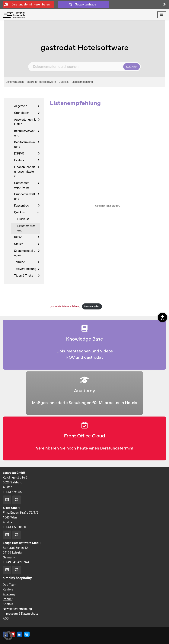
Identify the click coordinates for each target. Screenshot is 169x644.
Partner (8, 599)
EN (164, 4)
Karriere (8, 589)
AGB (6, 618)
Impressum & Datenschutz (20, 614)
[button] (8, 636)
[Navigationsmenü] (162, 15)
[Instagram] (27, 634)
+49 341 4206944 (18, 562)
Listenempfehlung (82, 82)
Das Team (10, 585)
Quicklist (64, 82)
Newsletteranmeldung (17, 609)
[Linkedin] (20, 634)
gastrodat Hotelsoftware (41, 82)
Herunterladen (92, 306)
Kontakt (8, 604)
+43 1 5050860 (16, 527)
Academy (9, 594)
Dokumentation (15, 82)
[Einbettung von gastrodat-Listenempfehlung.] (108, 206)
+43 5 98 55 (14, 492)
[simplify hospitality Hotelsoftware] (14, 15)
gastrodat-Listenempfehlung (65, 306)
